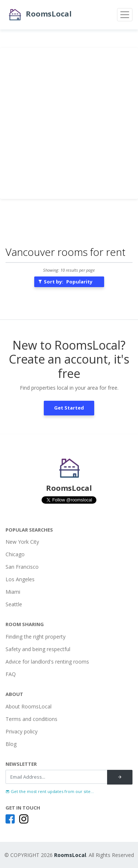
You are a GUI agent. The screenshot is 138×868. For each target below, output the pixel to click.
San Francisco (22, 567)
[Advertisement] (69, 123)
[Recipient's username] (56, 777)
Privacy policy (22, 731)
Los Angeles (20, 579)
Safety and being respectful (38, 649)
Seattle (14, 604)
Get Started (69, 408)
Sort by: (65, 282)
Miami (13, 592)
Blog (11, 744)
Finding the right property (36, 637)
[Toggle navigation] (125, 15)
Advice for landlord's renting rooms (47, 662)
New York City (22, 542)
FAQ (11, 674)
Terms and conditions (31, 719)
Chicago (15, 554)
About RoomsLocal (29, 706)
